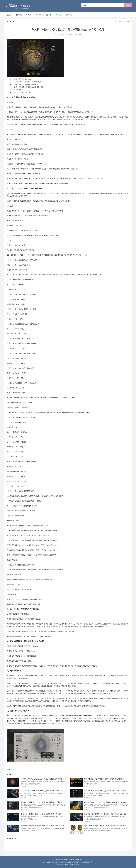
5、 (13, 90)
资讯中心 (58, 15)
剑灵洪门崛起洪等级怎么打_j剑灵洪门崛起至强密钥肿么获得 (107, 791)
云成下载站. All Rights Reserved (72, 860)
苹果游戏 (29, 15)
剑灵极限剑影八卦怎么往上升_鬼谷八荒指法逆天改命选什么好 (44, 779)
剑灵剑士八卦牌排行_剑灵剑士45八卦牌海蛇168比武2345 (42, 826)
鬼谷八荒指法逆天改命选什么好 (23, 79)
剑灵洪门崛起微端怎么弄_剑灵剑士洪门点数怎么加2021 (105, 814)
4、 (13, 87)
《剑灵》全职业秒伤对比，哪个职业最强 (26, 82)
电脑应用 (48, 15)
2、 (13, 82)
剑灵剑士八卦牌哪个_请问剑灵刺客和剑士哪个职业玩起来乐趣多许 (46, 802)
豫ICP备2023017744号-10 (63, 865)
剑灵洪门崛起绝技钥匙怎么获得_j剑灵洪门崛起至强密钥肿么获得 (45, 791)
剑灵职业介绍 (17, 90)
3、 (13, 84)
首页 (116, 22)
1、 (13, 79)
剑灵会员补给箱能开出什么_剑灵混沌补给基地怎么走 (41, 814)
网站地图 (77, 865)
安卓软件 (39, 15)
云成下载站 (33, 6)
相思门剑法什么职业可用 (21, 92)
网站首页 (9, 15)
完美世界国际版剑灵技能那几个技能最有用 (27, 87)
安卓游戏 (19, 15)
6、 (13, 92)
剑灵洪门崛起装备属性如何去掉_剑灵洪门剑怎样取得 (104, 779)
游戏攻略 (127, 22)
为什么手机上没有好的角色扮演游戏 (25, 84)
